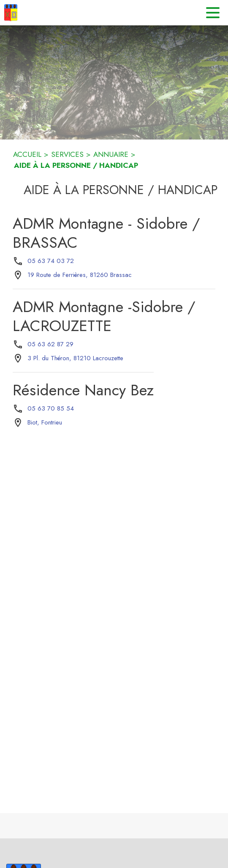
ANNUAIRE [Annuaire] (111, 154)
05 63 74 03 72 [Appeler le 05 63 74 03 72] (51, 261)
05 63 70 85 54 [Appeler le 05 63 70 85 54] (51, 408)
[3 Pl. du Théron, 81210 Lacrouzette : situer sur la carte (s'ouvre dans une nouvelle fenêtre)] (75, 359)
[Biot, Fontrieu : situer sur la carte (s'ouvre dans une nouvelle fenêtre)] (45, 423)
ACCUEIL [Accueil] (27, 154)
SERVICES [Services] (67, 154)
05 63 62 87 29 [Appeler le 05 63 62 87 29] (50, 344)
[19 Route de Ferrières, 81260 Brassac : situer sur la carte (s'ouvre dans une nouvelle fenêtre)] (80, 275)
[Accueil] (11, 13)
